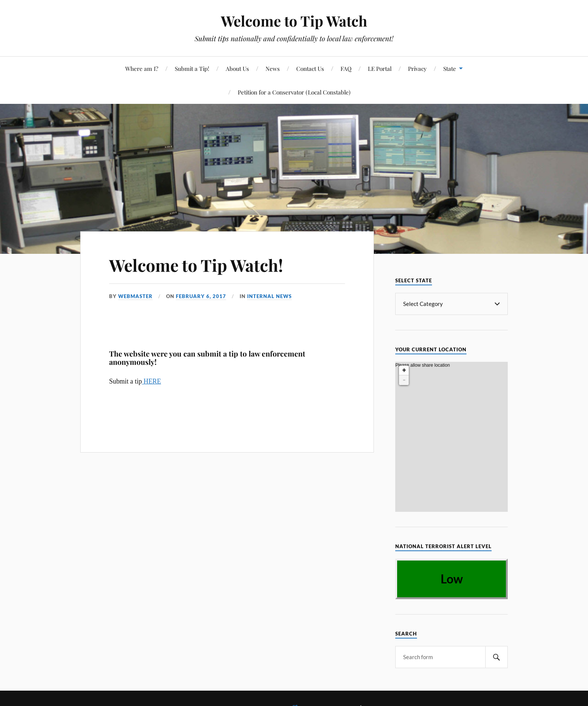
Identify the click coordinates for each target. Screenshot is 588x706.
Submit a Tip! (192, 68)
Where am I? (142, 68)
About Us (237, 68)
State (450, 68)
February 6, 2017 (201, 296)
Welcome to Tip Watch (294, 21)
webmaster (135, 296)
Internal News (269, 296)
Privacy (417, 68)
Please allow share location (422, 373)
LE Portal (380, 68)
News (273, 68)
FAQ (346, 68)
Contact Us (310, 68)
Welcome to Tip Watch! (196, 265)
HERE (151, 381)
